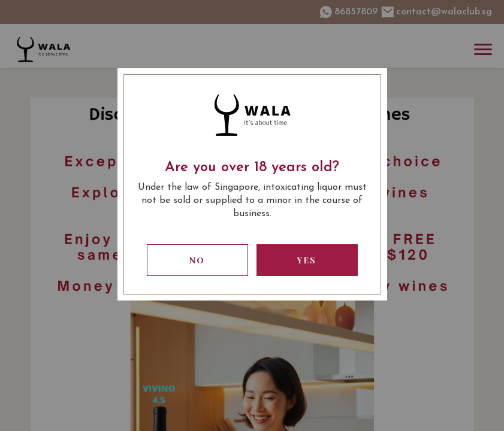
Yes (307, 260)
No (197, 260)
